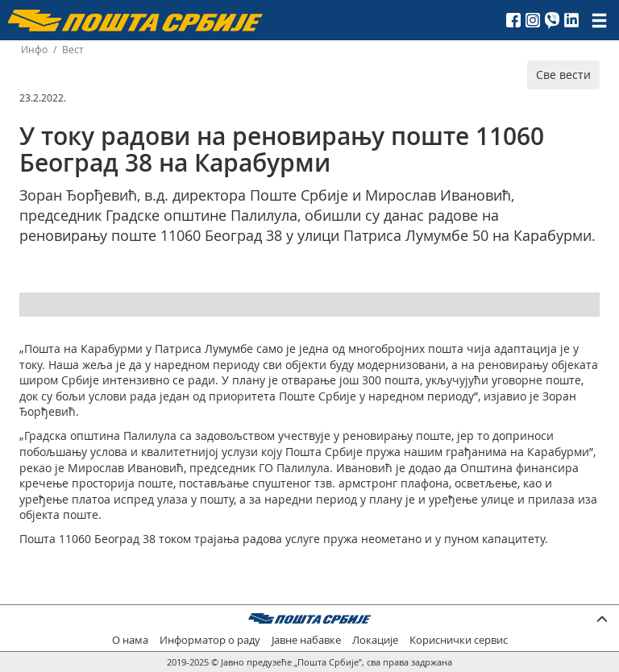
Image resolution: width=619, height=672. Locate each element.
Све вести (563, 75)
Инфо (34, 50)
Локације (375, 640)
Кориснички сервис (459, 640)
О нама (130, 640)
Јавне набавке (306, 640)
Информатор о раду (210, 640)
